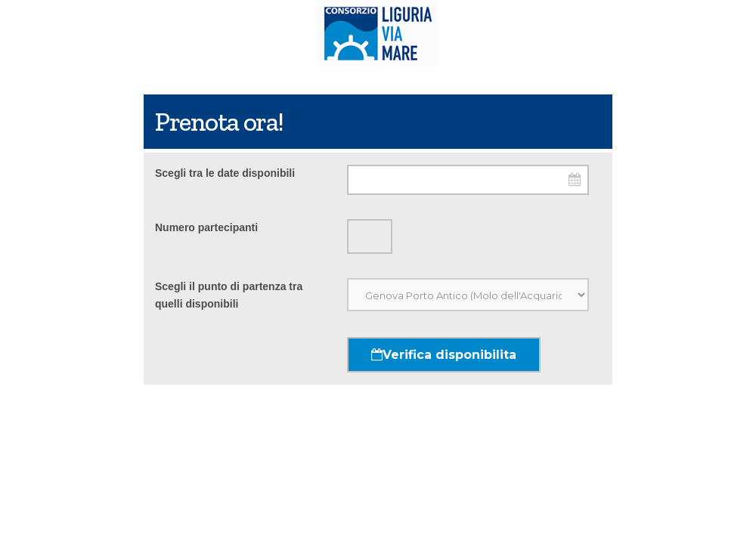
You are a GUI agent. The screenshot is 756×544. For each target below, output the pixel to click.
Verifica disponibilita (444, 355)
